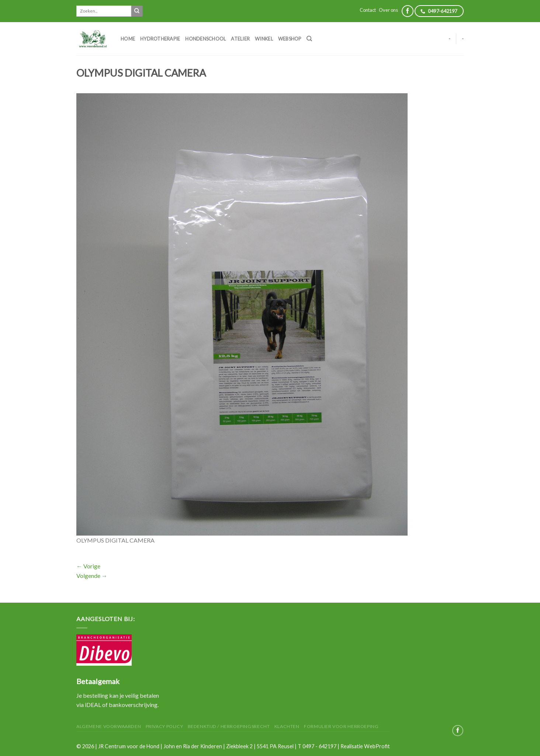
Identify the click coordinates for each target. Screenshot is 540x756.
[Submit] (137, 11)
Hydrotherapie (160, 39)
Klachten (287, 726)
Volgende (92, 576)
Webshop (290, 39)
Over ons (388, 10)
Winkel (264, 39)
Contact (368, 10)
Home (128, 39)
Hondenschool (205, 39)
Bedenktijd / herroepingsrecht (229, 726)
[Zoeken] (309, 39)
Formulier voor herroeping (341, 726)
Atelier (240, 39)
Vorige (88, 566)
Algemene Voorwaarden (109, 726)
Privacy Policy (165, 726)
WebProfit (377, 746)
